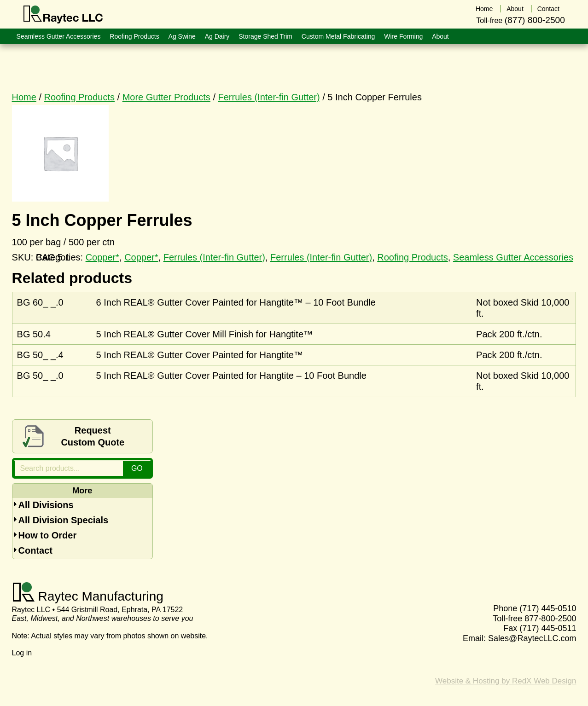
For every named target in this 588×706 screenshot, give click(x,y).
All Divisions (46, 505)
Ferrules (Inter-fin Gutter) (269, 97)
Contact (35, 550)
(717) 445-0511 (548, 628)
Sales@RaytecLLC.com (532, 638)
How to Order (48, 535)
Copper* (141, 257)
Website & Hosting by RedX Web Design (506, 681)
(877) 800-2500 (535, 20)
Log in (22, 653)
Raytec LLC (63, 15)
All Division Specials (64, 520)
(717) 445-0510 (548, 608)
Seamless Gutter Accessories (513, 257)
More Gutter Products (166, 97)
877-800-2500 (550, 619)
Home (24, 97)
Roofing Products (79, 97)
